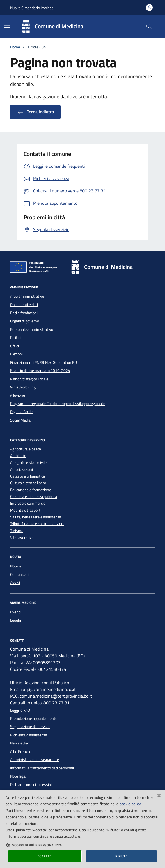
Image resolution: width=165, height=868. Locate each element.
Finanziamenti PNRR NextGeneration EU (43, 362)
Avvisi (15, 583)
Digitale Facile (21, 412)
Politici (15, 338)
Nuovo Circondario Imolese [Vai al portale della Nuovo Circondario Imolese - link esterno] (32, 8)
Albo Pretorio (21, 751)
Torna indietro (35, 112)
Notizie (16, 566)
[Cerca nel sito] (149, 26)
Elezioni (16, 354)
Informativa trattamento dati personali (42, 768)
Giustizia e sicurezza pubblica (34, 497)
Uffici (14, 346)
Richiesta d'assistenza (29, 735)
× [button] (159, 796)
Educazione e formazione (31, 490)
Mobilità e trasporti (26, 510)
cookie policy (130, 804)
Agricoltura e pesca (26, 449)
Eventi (15, 612)
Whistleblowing (23, 387)
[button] (82, 845)
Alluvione (18, 395)
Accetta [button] (45, 856)
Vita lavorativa (22, 538)
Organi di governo (25, 321)
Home (15, 47)
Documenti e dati (24, 305)
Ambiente (18, 456)
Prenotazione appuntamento (34, 718)
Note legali (19, 776)
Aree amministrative (27, 296)
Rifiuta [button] (121, 856)
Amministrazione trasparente (35, 760)
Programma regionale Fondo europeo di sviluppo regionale (57, 404)
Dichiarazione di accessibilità (33, 785)
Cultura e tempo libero (28, 483)
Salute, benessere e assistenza (36, 517)
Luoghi (16, 620)
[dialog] (82, 829)
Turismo (17, 531)
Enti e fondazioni (24, 313)
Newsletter (19, 743)
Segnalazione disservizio (30, 727)
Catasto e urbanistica (27, 476)
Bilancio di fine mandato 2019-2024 (40, 371)
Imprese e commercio (28, 503)
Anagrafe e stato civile (28, 463)
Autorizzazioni (21, 470)
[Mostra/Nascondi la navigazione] (7, 26)
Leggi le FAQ (20, 710)
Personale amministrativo (32, 329)
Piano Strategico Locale (29, 379)
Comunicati (19, 574)
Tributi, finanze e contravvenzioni (37, 524)
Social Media (20, 420)
